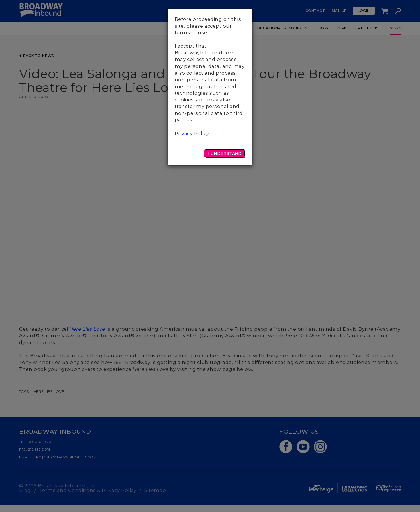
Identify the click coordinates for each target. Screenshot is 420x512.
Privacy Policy (192, 133)
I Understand (225, 153)
